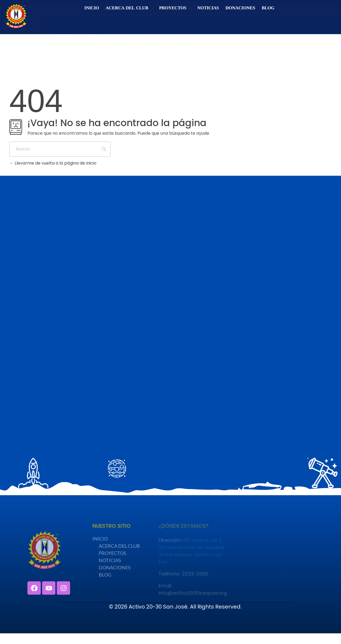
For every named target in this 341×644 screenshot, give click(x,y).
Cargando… (170, 335)
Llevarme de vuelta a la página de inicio (53, 163)
